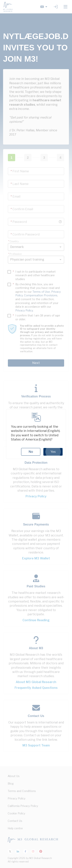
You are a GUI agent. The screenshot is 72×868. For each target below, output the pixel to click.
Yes (53, 452)
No (31, 452)
